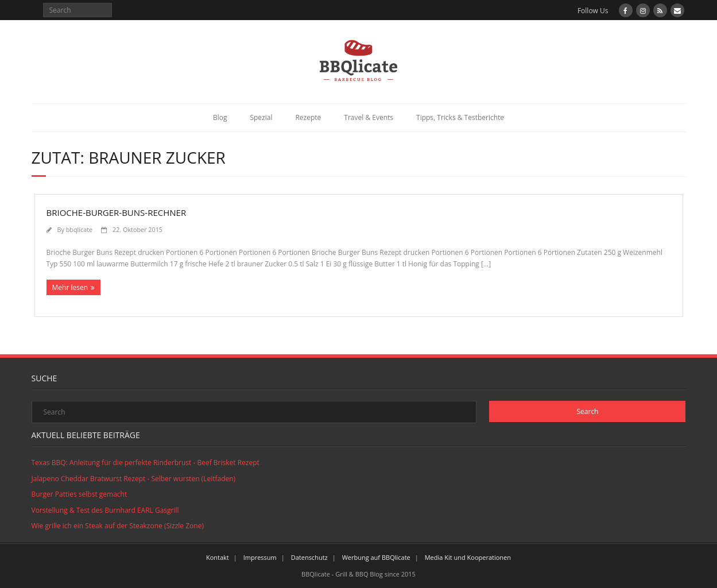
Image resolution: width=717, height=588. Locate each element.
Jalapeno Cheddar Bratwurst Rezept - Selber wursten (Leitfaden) (134, 479)
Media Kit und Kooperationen (468, 557)
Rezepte (308, 117)
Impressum (260, 557)
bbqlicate (79, 229)
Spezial (261, 117)
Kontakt (218, 557)
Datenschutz (309, 557)
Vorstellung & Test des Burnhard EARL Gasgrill (105, 510)
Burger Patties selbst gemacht (80, 494)
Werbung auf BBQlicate (376, 557)
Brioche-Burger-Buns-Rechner (117, 212)
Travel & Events (369, 117)
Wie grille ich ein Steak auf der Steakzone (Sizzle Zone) (118, 526)
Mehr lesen (70, 287)
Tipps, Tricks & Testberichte (460, 117)
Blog (220, 117)
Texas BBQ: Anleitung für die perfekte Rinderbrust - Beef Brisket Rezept (146, 463)
